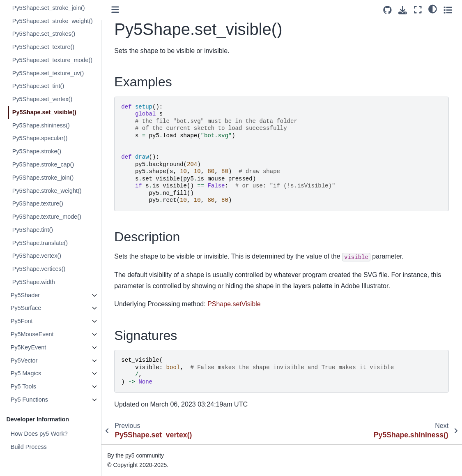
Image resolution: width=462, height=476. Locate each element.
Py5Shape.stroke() (37, 151)
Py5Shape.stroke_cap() (43, 164)
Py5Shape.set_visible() (44, 112)
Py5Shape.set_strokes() (44, 34)
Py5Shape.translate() (40, 243)
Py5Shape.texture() (38, 203)
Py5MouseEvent (32, 334)
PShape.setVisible (234, 304)
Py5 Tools (23, 386)
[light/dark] (433, 9)
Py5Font (22, 321)
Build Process (29, 447)
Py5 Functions (29, 400)
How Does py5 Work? (39, 434)
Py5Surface (26, 308)
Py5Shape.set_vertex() (42, 99)
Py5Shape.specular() (40, 138)
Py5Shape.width (34, 282)
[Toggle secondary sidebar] (448, 10)
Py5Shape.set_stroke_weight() (53, 21)
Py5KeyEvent (28, 347)
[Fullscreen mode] (418, 10)
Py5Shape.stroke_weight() (47, 191)
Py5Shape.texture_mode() (47, 217)
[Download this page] (403, 10)
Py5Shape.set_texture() (43, 47)
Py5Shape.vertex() (37, 256)
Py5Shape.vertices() (39, 269)
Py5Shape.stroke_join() (43, 178)
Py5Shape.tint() (33, 230)
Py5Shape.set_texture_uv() (48, 73)
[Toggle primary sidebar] (116, 10)
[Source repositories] (387, 10)
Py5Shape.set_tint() (38, 86)
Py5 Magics (26, 373)
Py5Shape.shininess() (41, 125)
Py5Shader (25, 295)
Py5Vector (24, 360)
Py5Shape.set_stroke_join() (49, 8)
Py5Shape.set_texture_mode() (52, 60)
